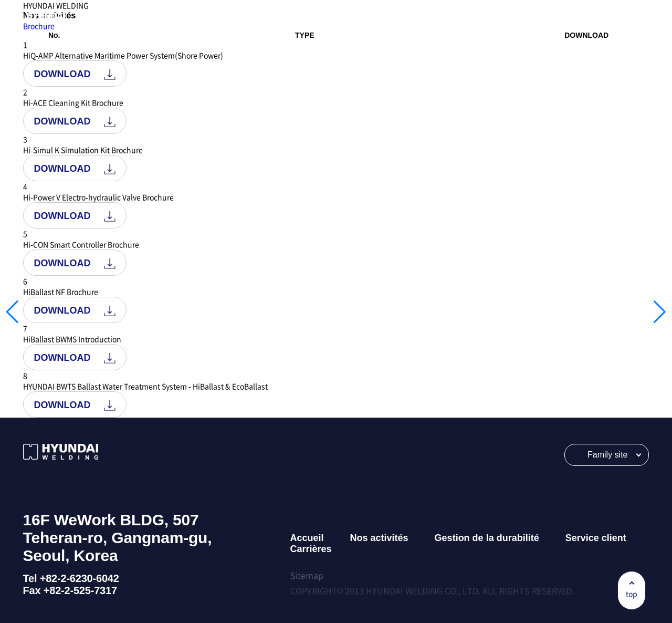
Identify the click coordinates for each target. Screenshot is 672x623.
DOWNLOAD (75, 74)
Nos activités (379, 538)
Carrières (311, 549)
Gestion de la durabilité (487, 538)
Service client (596, 538)
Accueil (307, 538)
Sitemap (307, 575)
